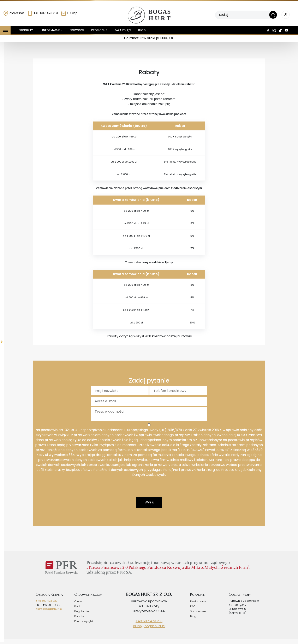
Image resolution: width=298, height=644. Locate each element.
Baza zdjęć (123, 30)
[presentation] (149, 489)
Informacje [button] (51, 30)
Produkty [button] (25, 30)
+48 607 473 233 (43, 13)
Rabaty (79, 616)
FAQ (193, 606)
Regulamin (82, 611)
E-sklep (69, 13)
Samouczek (198, 611)
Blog (142, 30)
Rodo (78, 606)
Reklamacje (198, 601)
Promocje (99, 30)
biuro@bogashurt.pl (49, 609)
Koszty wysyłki (84, 621)
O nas (78, 601)
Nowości (77, 30)
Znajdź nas (14, 13)
